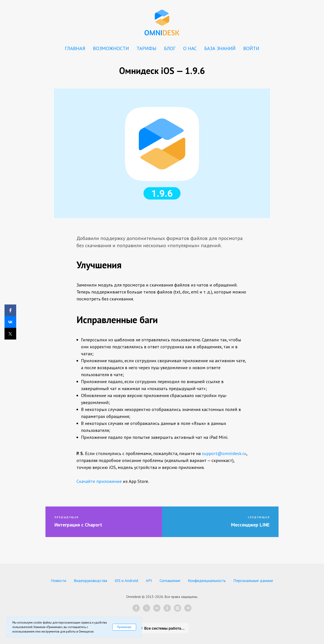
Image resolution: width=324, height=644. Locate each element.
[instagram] (178, 608)
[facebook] (136, 608)
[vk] (157, 608)
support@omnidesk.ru (224, 453)
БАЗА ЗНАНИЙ (220, 48)
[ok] (167, 608)
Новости (59, 581)
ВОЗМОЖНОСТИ (111, 48)
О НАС (190, 48)
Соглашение (170, 581)
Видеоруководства (90, 581)
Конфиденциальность (207, 581)
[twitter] (146, 608)
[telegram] (188, 608)
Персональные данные (253, 581)
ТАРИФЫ (146, 48)
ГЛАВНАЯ (75, 48)
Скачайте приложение (99, 481)
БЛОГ (170, 48)
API (149, 581)
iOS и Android (126, 581)
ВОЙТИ (251, 48)
